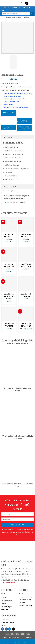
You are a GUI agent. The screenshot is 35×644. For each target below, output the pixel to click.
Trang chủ (8, 17)
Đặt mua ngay (25, 120)
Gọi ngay (9, 642)
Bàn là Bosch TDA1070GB (9, 295)
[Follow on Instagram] (6, 629)
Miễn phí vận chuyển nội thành (15, 99)
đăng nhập (13, 202)
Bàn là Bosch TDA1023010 (26, 265)
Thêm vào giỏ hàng (9, 112)
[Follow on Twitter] (10, 629)
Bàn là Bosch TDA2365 (9, 325)
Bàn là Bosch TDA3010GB (9, 265)
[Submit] (32, 14)
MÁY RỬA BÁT (16, 8)
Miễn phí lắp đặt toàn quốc (13, 96)
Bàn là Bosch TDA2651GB (26, 235)
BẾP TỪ (6, 8)
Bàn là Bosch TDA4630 (26, 295)
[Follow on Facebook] (3, 629)
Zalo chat (18, 642)
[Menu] (22, 3)
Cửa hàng (26, 642)
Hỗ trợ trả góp (9, 104)
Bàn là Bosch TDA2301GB (9, 235)
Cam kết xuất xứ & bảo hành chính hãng (18, 93)
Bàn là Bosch (26, 17)
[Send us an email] (13, 629)
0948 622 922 (11, 583)
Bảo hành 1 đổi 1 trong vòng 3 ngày (16, 107)
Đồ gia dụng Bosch (17, 17)
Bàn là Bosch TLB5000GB (26, 325)
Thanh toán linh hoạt (11, 102)
